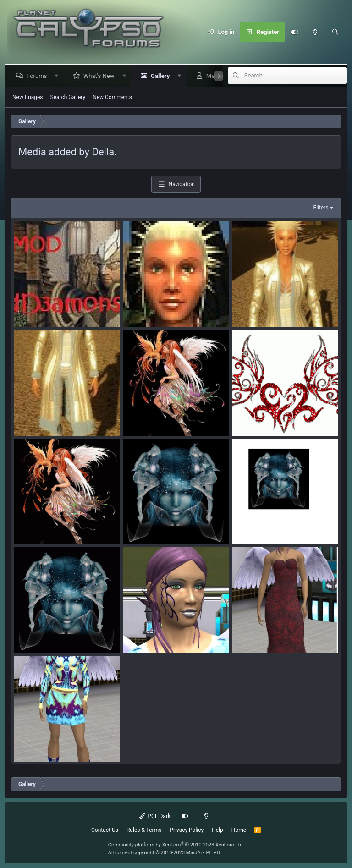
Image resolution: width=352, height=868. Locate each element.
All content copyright (164, 853)
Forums (38, 76)
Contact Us (105, 830)
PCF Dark (155, 816)
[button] (58, 76)
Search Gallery (68, 97)
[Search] (335, 32)
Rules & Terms (144, 830)
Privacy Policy (187, 830)
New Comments (112, 97)
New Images (28, 97)
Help (217, 830)
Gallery (162, 76)
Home (239, 830)
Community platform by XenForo (176, 845)
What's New (101, 76)
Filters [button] (321, 208)
